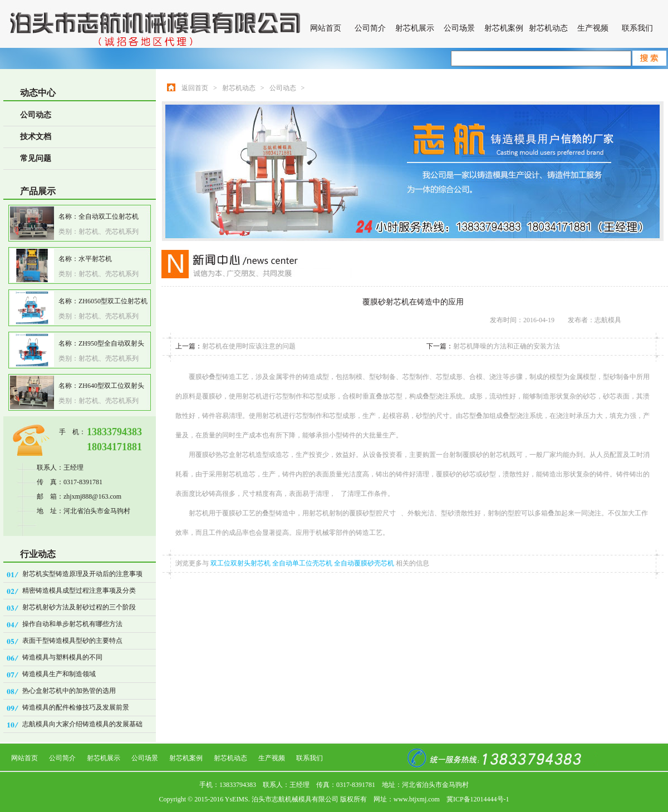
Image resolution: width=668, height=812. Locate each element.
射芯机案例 (504, 28)
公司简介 (370, 28)
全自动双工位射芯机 (109, 216)
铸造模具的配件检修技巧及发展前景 (76, 707)
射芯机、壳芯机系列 (109, 232)
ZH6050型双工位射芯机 (113, 301)
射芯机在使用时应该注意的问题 (249, 346)
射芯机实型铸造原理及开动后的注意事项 (82, 574)
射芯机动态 (548, 28)
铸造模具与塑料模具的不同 (62, 657)
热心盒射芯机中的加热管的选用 (69, 691)
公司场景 (459, 28)
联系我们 (637, 28)
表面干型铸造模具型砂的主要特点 (72, 641)
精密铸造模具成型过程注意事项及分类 (79, 590)
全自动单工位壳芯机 (303, 563)
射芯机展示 (415, 28)
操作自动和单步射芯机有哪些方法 (72, 624)
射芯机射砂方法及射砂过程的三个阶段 (79, 607)
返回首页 (195, 88)
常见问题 (36, 158)
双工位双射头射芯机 (241, 563)
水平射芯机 (95, 259)
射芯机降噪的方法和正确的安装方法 (507, 346)
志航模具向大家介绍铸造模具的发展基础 (82, 724)
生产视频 (593, 28)
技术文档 (36, 137)
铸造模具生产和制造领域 (59, 674)
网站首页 (326, 28)
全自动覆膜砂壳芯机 (365, 563)
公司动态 (36, 115)
